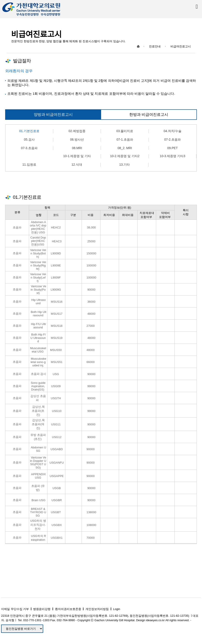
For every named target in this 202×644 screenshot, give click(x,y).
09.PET (173, 148)
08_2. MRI (125, 148)
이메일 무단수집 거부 (15, 609)
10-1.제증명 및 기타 (77, 156)
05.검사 (29, 139)
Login (117, 609)
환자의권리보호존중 (68, 609)
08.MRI (77, 148)
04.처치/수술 (172, 131)
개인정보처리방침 (97, 609)
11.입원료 (29, 165)
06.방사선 (77, 139)
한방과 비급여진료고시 (149, 115)
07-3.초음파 (29, 148)
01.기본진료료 (29, 131)
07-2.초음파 (172, 139)
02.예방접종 (77, 131)
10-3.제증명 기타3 (172, 156)
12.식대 (77, 165)
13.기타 (124, 165)
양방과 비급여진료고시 (53, 115)
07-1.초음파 (125, 139)
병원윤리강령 (42, 609)
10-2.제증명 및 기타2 (125, 156)
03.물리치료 (125, 131)
